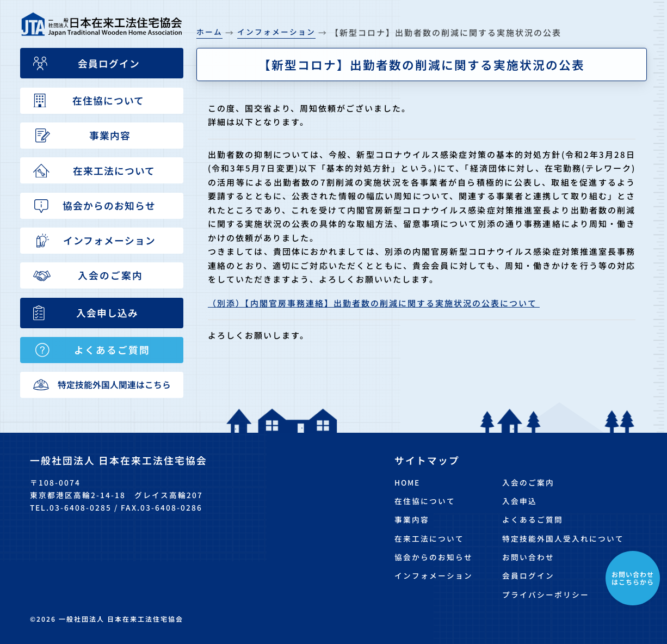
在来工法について (429, 538)
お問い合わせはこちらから (633, 578)
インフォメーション (434, 575)
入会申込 (520, 501)
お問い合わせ (528, 557)
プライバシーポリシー (546, 594)
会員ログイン (528, 575)
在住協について (425, 501)
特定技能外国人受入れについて (563, 538)
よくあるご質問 (533, 519)
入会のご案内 (528, 482)
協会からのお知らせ (434, 557)
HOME (407, 482)
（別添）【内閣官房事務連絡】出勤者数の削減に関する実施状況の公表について (374, 303)
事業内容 (412, 519)
